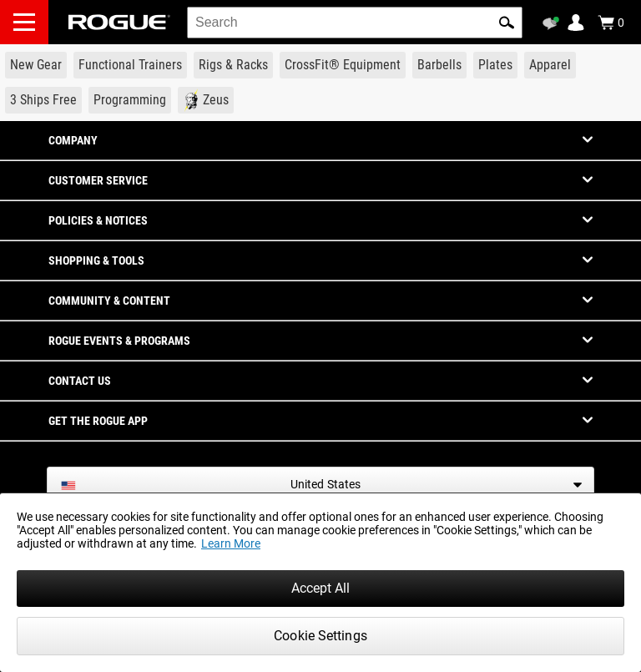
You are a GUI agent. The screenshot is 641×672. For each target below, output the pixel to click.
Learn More (231, 543)
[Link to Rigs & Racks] (233, 65)
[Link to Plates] (495, 65)
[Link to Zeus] (206, 100)
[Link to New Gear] (36, 65)
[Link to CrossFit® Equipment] (343, 65)
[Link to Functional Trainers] (130, 65)
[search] (355, 23)
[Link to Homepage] (119, 22)
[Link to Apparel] (550, 65)
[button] (507, 23)
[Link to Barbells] (439, 65)
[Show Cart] (611, 23)
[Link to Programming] (130, 100)
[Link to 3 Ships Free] (43, 100)
